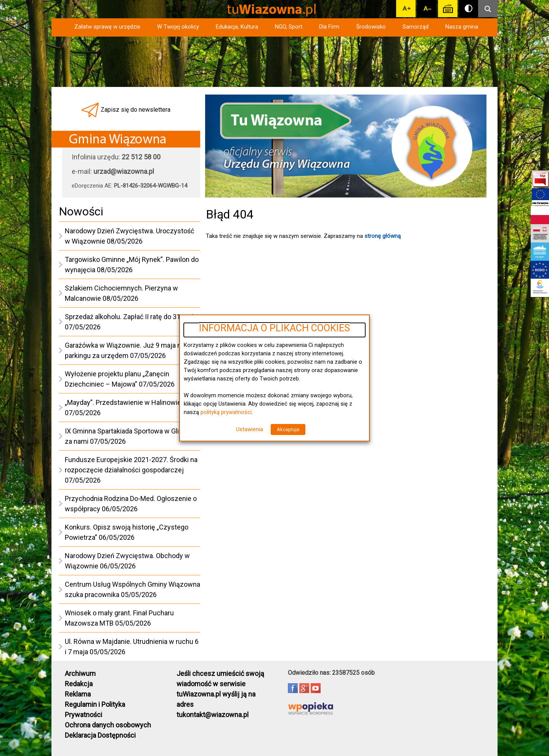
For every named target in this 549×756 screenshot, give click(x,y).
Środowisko (371, 27)
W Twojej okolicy (178, 27)
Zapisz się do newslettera (136, 110)
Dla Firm (329, 27)
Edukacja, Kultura (237, 27)
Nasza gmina (462, 27)
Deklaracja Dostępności (100, 735)
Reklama (78, 694)
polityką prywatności (226, 412)
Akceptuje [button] (288, 429)
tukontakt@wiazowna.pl (213, 715)
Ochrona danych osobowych (108, 725)
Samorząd (416, 27)
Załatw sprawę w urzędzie (107, 27)
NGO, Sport (289, 27)
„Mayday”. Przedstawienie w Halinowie (123, 402)
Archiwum (80, 673)
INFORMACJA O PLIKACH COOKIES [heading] (274, 328)
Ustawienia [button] (250, 429)
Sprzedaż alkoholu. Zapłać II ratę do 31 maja (131, 317)
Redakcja (79, 684)
